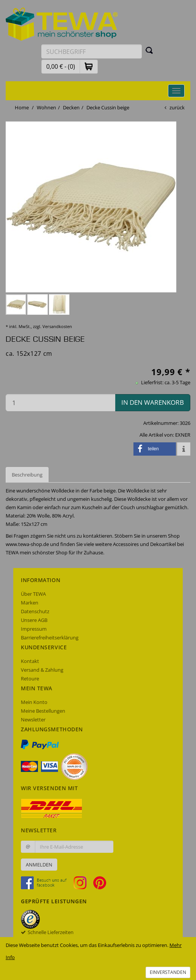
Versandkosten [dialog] (57, 326)
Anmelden (39, 865)
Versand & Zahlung (42, 670)
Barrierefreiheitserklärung (50, 638)
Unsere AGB (34, 620)
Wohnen (46, 107)
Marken (30, 603)
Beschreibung (27, 475)
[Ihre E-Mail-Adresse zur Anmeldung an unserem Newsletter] (74, 847)
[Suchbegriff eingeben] (92, 51)
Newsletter (33, 720)
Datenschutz (35, 611)
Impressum (34, 629)
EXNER (183, 435)
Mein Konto (34, 702)
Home (22, 107)
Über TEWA (33, 594)
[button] (89, 66)
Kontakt (30, 661)
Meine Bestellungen (43, 711)
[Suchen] (149, 50)
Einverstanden (168, 972)
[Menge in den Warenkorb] (60, 403)
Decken (71, 107)
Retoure (30, 679)
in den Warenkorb (153, 402)
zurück (177, 107)
